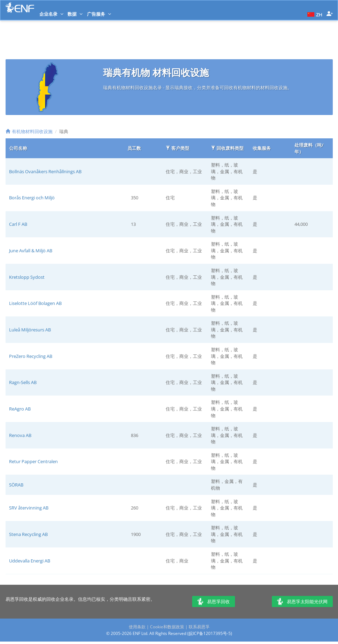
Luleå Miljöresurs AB (30, 330)
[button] (314, 14)
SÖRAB (16, 485)
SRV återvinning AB (29, 508)
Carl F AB (18, 224)
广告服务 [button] (99, 14)
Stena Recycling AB (28, 534)
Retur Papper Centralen (33, 461)
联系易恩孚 (199, 627)
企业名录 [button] (51, 14)
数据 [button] (75, 14)
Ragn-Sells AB (23, 382)
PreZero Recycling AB (31, 356)
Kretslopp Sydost (27, 277)
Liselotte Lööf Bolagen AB (35, 303)
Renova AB (20, 435)
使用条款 (137, 627)
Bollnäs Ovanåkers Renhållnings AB (45, 171)
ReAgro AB (20, 409)
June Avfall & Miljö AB (31, 251)
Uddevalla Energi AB (30, 561)
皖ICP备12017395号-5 (210, 633)
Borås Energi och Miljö (32, 198)
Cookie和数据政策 (167, 627)
